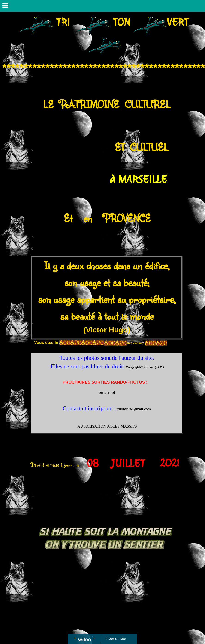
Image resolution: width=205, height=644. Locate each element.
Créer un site (116, 638)
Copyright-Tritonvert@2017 (145, 367)
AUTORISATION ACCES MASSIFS (107, 426)
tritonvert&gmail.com (134, 409)
